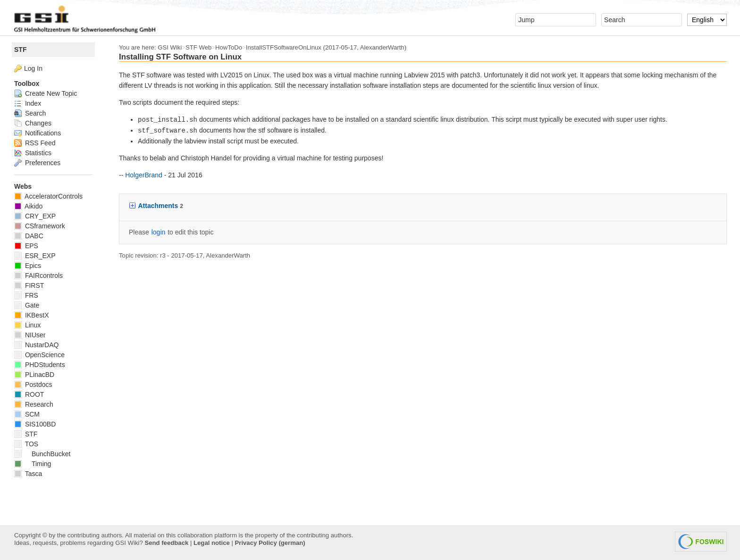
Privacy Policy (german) (270, 543)
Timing (33, 464)
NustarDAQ (36, 345)
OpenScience (39, 355)
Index (28, 103)
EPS (26, 246)
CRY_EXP (35, 216)
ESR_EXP (35, 256)
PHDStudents (40, 365)
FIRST (29, 285)
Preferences (37, 163)
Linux (27, 325)
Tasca (28, 474)
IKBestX (31, 315)
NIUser (30, 335)
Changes (33, 123)
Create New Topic (46, 93)
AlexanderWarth (382, 47)
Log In (33, 68)
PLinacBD (34, 375)
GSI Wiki (170, 47)
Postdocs (33, 384)
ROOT (29, 394)
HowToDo (229, 47)
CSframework (40, 226)
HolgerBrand (144, 175)
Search (30, 113)
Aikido (28, 206)
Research (34, 404)
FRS (26, 295)
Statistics (33, 153)
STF (20, 50)
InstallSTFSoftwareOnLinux (284, 47)
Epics (28, 266)
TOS (26, 444)
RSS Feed (35, 143)
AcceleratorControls (48, 196)
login (159, 232)
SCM (27, 414)
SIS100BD (35, 424)
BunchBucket (42, 454)
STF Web (198, 47)
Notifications (38, 133)
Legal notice (212, 543)
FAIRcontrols (38, 276)
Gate (27, 305)
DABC (29, 236)
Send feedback (166, 543)
